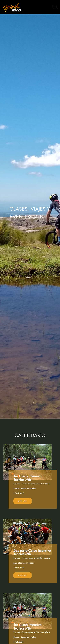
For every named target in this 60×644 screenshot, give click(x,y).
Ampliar (22, 501)
